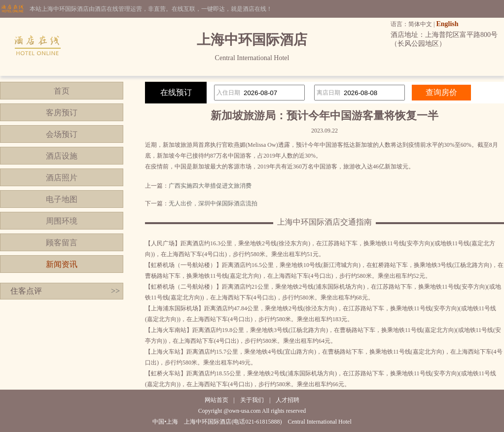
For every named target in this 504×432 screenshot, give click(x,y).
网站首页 (216, 400)
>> (115, 291)
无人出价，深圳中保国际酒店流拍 (213, 203)
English (447, 24)
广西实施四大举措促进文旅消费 (210, 186)
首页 (62, 91)
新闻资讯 (62, 264)
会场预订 (62, 134)
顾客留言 (62, 243)
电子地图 (62, 199)
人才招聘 (288, 400)
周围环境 (62, 221)
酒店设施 (62, 156)
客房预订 (62, 113)
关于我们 (252, 400)
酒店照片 (62, 178)
